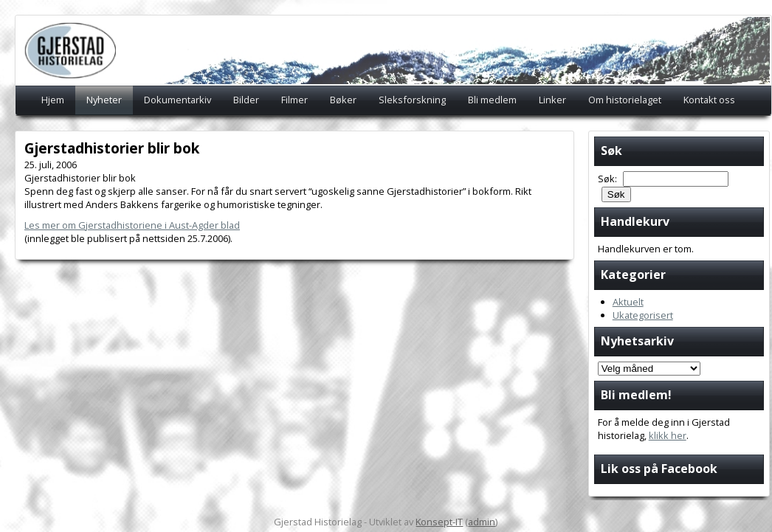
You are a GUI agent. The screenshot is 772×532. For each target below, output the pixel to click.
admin (482, 522)
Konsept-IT (439, 522)
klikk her (668, 435)
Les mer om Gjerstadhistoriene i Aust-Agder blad (132, 225)
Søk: (609, 179)
